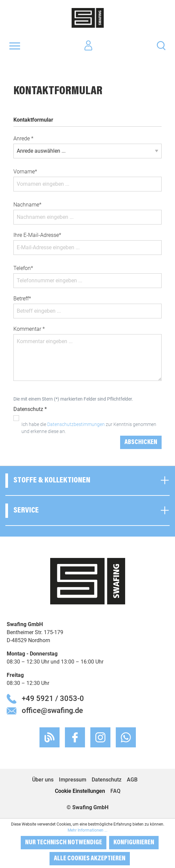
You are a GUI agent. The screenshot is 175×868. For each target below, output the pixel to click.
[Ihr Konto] (88, 46)
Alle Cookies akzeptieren (90, 859)
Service (26, 511)
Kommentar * (29, 329)
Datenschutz (107, 780)
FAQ (115, 791)
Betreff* (22, 299)
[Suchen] (161, 45)
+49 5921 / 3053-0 (53, 698)
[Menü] (15, 46)
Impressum (73, 780)
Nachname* (27, 205)
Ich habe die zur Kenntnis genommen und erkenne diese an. (89, 428)
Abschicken (141, 442)
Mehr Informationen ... (87, 830)
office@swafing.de (52, 710)
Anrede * (23, 138)
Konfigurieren (134, 843)
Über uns (43, 780)
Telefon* (23, 268)
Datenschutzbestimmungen (76, 424)
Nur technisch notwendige (64, 843)
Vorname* (25, 172)
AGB (132, 780)
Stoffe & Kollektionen (52, 480)
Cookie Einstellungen (80, 791)
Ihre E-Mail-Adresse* (37, 235)
